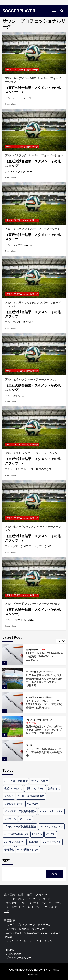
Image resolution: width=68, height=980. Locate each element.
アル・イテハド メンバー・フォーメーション (34, 609)
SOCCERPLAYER (19, 11)
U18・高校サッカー (28, 849)
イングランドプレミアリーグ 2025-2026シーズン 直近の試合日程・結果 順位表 (44, 704)
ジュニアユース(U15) (36, 933)
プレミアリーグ (26, 899)
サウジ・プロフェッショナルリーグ (22, 70)
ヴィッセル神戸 (39, 781)
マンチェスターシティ (51, 811)
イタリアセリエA (36, 903)
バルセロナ (33, 804)
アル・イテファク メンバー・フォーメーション (34, 161)
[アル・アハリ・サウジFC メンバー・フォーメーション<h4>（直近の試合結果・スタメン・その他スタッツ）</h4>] (34, 277)
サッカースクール (16, 941)
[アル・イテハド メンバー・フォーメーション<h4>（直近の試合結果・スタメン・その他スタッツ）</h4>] (34, 578)
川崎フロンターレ (35, 789)
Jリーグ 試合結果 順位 (16, 781)
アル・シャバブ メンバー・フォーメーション (34, 234)
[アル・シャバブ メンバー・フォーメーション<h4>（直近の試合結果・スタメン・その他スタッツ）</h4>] (34, 203)
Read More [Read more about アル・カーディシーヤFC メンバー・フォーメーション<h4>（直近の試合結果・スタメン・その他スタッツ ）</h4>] (11, 104)
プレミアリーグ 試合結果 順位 (20, 811)
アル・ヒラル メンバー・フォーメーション (34, 385)
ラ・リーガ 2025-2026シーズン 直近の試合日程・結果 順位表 (44, 752)
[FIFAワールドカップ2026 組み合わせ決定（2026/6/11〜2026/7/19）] (13, 655)
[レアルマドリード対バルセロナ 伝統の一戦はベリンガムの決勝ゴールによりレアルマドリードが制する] (13, 679)
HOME (10, 950)
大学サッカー (39, 929)
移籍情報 (9, 849)
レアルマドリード (45, 672)
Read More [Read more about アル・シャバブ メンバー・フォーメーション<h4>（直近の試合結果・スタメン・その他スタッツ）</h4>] (11, 251)
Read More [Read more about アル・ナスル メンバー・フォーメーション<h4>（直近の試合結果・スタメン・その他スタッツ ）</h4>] (11, 475)
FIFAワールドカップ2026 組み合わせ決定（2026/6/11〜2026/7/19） (45, 656)
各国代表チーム (33, 650)
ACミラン (37, 834)
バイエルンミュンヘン (51, 827)
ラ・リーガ (31, 672)
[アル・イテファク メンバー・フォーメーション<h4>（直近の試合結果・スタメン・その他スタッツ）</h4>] (34, 130)
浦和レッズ (54, 789)
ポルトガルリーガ (37, 907)
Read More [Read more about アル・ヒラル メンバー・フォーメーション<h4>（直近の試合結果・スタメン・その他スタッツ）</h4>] (11, 402)
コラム (44, 650)
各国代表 (24, 929)
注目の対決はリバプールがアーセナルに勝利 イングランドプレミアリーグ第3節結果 (44, 730)
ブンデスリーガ (15, 903)
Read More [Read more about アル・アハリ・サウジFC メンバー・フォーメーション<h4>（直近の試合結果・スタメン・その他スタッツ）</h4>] (11, 328)
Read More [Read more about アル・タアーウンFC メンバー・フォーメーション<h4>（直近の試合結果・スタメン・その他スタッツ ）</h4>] (11, 552)
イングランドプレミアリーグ (39, 697)
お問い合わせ (14, 954)
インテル (51, 834)
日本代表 (34, 842)
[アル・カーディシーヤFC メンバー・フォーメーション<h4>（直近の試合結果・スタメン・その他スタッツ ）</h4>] (34, 53)
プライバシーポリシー (19, 958)
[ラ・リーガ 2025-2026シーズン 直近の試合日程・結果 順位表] (13, 750)
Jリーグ (11, 899)
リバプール (31, 723)
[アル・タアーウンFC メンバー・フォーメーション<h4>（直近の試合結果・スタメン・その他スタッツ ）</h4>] (34, 501)
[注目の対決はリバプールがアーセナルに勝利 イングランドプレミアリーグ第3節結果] (13, 726)
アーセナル (25, 819)
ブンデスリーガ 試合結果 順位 (20, 827)
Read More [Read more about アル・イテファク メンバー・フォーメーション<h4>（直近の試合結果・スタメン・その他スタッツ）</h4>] (11, 177)
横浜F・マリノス (13, 789)
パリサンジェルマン (15, 842)
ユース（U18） (15, 933)
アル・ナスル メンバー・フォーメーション (34, 458)
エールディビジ (15, 907)
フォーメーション (52, 842)
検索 (6, 860)
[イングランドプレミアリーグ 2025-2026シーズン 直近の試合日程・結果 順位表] (13, 703)
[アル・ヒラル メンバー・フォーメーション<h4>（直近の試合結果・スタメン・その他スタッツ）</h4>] (34, 354)
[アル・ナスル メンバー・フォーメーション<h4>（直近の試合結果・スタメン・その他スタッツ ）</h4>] (34, 428)
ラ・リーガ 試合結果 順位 (31, 796)
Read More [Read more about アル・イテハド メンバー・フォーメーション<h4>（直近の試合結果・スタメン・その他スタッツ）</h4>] (11, 626)
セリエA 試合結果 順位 (16, 834)
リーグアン (55, 903)
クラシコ (9, 796)
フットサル (35, 941)
